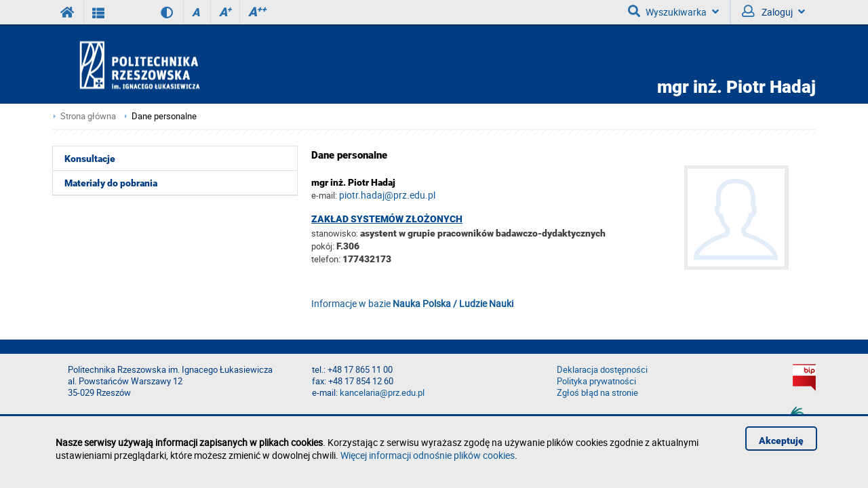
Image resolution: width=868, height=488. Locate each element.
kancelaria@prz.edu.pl (382, 393)
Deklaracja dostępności (602, 370)
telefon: (326, 259)
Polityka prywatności (596, 381)
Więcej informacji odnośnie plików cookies (428, 455)
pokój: (324, 246)
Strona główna (88, 116)
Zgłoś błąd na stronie (597, 393)
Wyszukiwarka (673, 12)
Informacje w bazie (412, 303)
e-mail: (324, 195)
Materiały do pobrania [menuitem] (111, 183)
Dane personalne (164, 116)
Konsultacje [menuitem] (90, 159)
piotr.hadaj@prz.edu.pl (387, 195)
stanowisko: (335, 233)
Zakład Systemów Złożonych (387, 219)
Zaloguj (773, 12)
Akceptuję (781, 441)
